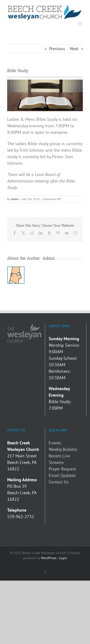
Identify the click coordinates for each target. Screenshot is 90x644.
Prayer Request (62, 469)
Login (63, 558)
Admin (15, 199)
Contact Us (59, 482)
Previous (57, 49)
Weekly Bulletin (63, 449)
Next (74, 49)
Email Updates (62, 475)
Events (55, 443)
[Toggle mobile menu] (80, 24)
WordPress (49, 558)
